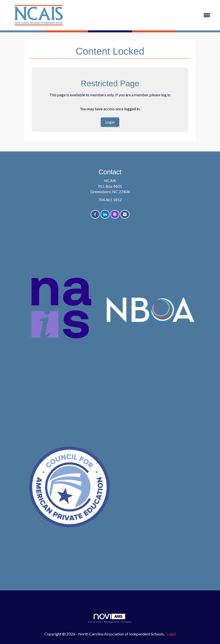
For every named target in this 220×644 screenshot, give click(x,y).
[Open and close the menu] (144, 15)
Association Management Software (110, 618)
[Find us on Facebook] (95, 214)
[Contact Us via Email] (125, 214)
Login (110, 122)
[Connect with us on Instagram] (115, 214)
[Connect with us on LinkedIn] (105, 214)
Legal (171, 634)
